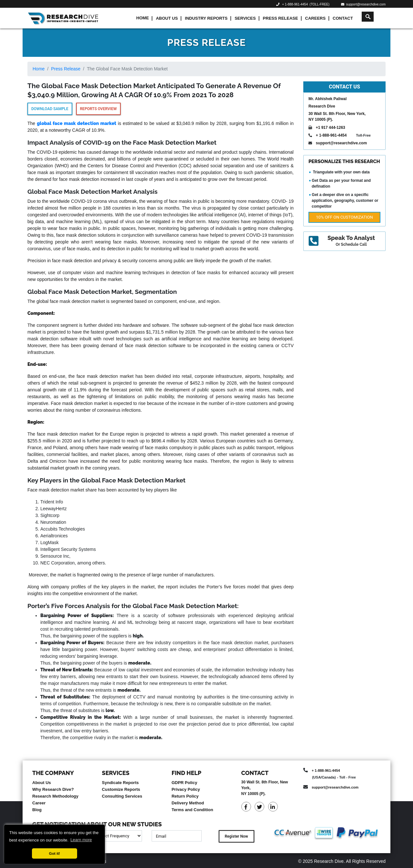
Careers (316, 18)
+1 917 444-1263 (331, 128)
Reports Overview (98, 109)
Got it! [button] (55, 853)
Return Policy (185, 796)
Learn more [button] (81, 840)
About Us (167, 18)
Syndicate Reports (120, 783)
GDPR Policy (184, 783)
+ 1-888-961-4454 (295, 4)
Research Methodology (55, 796)
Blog (37, 810)
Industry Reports (206, 18)
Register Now (236, 836)
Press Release (281, 18)
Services (245, 18)
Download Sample (50, 109)
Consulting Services (122, 796)
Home (142, 18)
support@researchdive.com (363, 4)
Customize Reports (121, 789)
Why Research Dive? (53, 789)
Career (39, 803)
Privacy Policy (186, 789)
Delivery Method (188, 803)
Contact (343, 18)
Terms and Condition (192, 810)
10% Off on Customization (344, 217)
